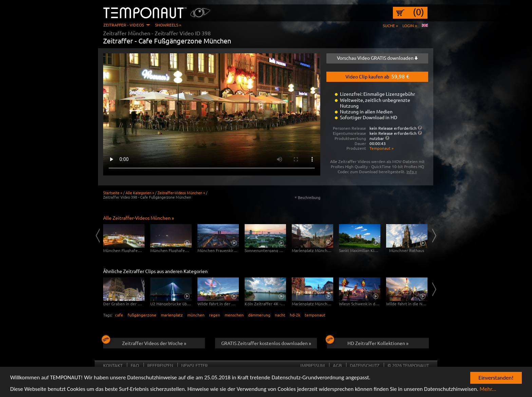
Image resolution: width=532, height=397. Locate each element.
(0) (419, 12)
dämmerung (259, 315)
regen (215, 315)
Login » (410, 25)
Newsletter (194, 365)
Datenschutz (365, 365)
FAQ (135, 365)
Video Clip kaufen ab (377, 76)
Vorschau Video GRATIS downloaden (377, 58)
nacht (280, 315)
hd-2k (295, 315)
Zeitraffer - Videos (124, 25)
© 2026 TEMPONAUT (408, 365)
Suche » (390, 25)
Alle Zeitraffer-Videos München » (139, 218)
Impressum (312, 365)
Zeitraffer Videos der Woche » (145, 342)
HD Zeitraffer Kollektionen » (368, 342)
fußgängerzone (142, 315)
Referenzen (160, 365)
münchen (196, 315)
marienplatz (172, 315)
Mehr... (488, 390)
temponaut (315, 315)
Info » (412, 172)
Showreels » (168, 25)
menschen (234, 315)
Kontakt (113, 365)
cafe (119, 315)
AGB (337, 365)
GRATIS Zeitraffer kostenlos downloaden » (266, 343)
